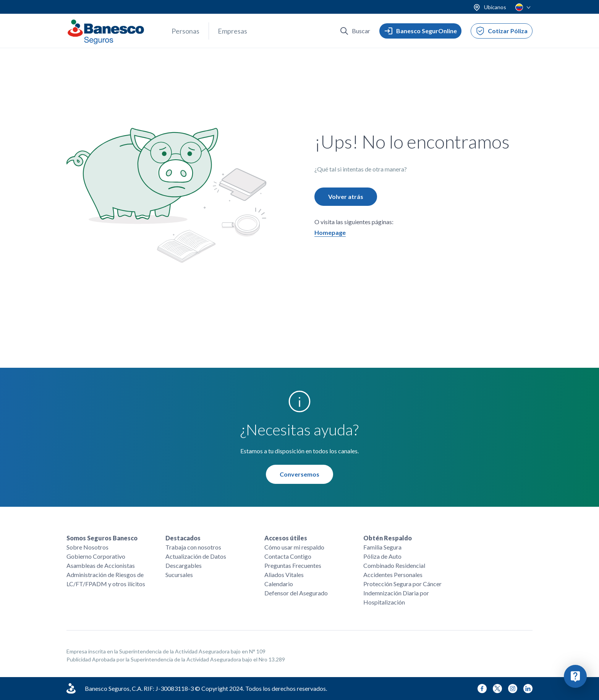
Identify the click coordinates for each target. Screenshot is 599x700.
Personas (185, 31)
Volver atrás (346, 198)
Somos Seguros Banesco (102, 538)
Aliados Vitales (284, 575)
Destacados (183, 538)
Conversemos (299, 475)
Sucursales (179, 575)
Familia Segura (382, 547)
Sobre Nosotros (87, 547)
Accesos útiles (286, 538)
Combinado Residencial (394, 565)
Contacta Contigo (288, 556)
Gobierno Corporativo (96, 556)
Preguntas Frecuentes (293, 565)
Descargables (184, 565)
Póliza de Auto (382, 556)
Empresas (232, 31)
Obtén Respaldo (388, 538)
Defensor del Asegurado (296, 593)
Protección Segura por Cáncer (402, 584)
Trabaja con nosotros (193, 547)
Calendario (279, 584)
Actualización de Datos (196, 556)
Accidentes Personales (393, 575)
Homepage (330, 234)
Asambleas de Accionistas (101, 565)
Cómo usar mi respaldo (294, 547)
